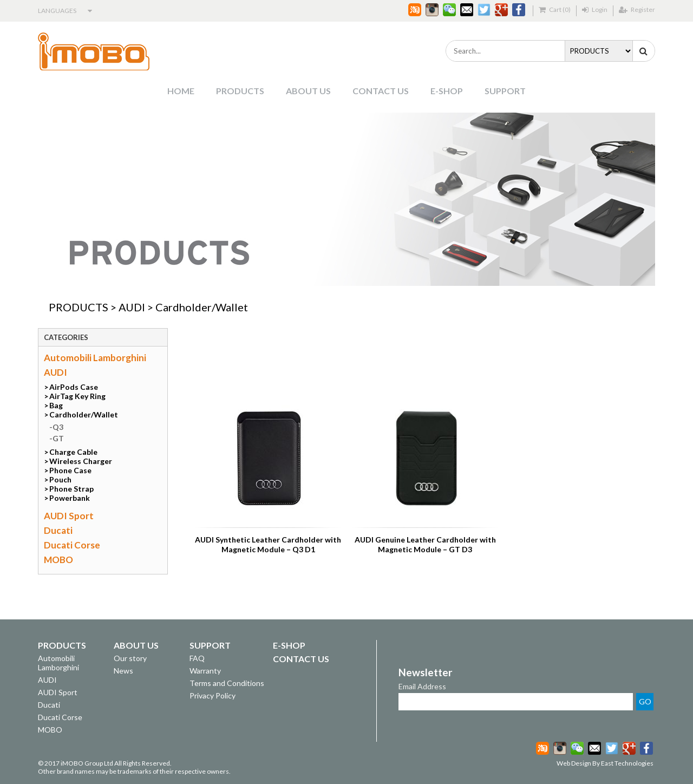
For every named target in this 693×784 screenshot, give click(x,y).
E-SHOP (447, 91)
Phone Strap (71, 489)
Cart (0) (555, 9)
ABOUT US (308, 91)
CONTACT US (381, 91)
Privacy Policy (213, 695)
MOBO (58, 560)
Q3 (58, 427)
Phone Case (70, 470)
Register (637, 9)
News (123, 671)
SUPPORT (505, 91)
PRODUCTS (240, 91)
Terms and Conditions (227, 683)
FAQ (197, 658)
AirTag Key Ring (77, 396)
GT (58, 438)
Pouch (60, 479)
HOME (181, 91)
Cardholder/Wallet (202, 307)
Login (595, 9)
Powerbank (70, 498)
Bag (56, 405)
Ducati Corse (72, 545)
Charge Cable (73, 452)
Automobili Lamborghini (95, 358)
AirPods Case (74, 387)
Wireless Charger (81, 461)
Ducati (58, 530)
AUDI (132, 307)
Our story (130, 658)
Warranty (205, 671)
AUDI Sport (69, 516)
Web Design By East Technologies (605, 763)
